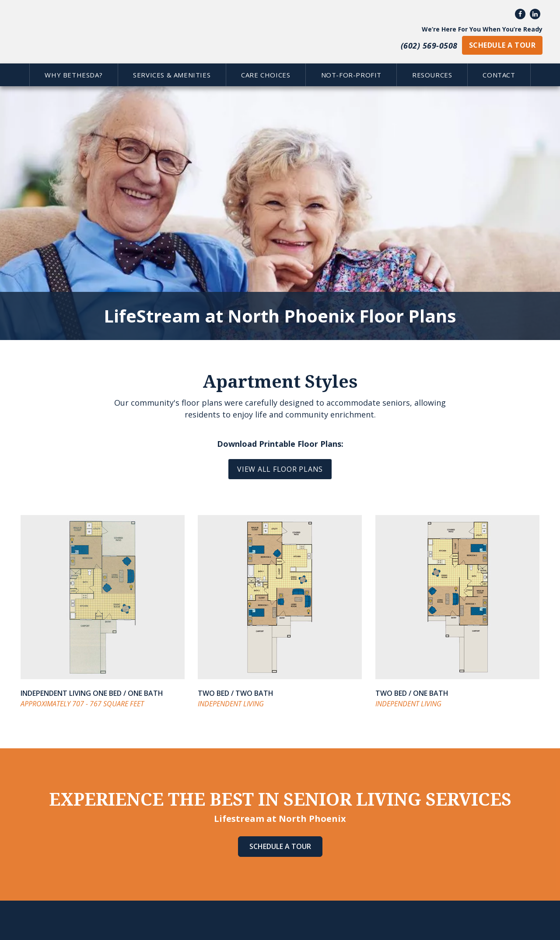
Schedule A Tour (280, 846)
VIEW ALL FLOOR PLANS (280, 469)
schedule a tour (502, 45)
